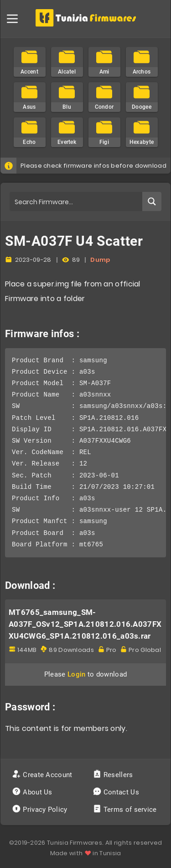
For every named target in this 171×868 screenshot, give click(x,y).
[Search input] (76, 201)
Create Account (43, 775)
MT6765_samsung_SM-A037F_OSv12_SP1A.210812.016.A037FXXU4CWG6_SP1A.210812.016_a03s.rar (85, 624)
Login (77, 674)
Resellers (114, 775)
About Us (33, 792)
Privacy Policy (41, 810)
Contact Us (117, 792)
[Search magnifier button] (152, 201)
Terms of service (126, 810)
